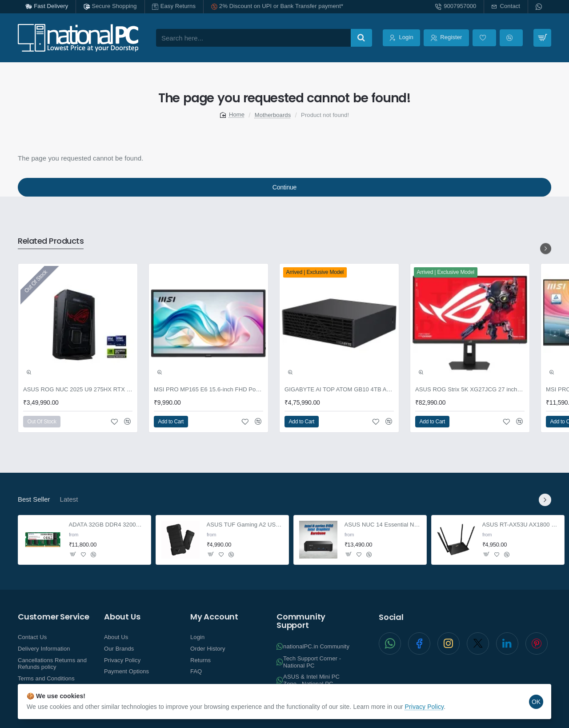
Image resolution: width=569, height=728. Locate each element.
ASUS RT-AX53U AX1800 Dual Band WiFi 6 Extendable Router (521, 525)
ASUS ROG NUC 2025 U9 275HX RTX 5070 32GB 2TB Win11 (78, 389)
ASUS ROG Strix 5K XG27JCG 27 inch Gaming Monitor (470, 389)
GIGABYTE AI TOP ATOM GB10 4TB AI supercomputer (339, 389)
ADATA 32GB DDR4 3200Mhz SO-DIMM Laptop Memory (107, 525)
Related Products (51, 241)
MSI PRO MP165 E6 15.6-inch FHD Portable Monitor (208, 389)
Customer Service (54, 617)
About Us (122, 617)
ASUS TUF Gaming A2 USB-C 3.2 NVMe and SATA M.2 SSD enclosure (245, 525)
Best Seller (34, 499)
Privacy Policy (425, 707)
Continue (284, 187)
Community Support (301, 621)
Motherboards (273, 115)
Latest (69, 499)
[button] (29, 372)
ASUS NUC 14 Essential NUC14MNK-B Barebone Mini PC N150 (383, 525)
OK (536, 702)
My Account (214, 617)
